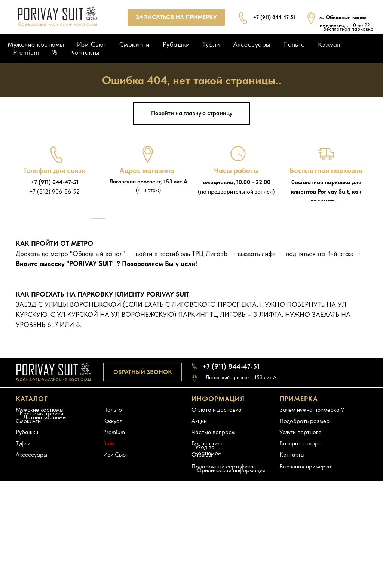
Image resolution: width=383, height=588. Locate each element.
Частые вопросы (213, 555)
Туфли (211, 44)
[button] (176, 17)
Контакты (85, 52)
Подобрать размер (304, 543)
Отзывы (202, 577)
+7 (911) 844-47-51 (54, 182)
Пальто (294, 44)
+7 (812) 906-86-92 (54, 191)
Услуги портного (301, 555)
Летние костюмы (45, 540)
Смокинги (135, 44)
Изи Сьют (92, 44)
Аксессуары (252, 44)
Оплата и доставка (217, 532)
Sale (109, 566)
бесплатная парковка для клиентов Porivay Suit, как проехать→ (326, 191)
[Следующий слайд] (292, 279)
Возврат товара (301, 566)
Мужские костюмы (36, 44)
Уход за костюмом (209, 572)
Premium (26, 52)
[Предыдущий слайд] (91, 279)
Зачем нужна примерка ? (312, 532)
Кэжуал (329, 44)
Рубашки (176, 44)
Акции (199, 543)
